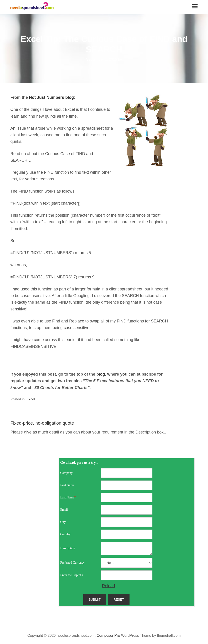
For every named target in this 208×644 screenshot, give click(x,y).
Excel (31, 399)
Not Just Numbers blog (51, 97)
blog (101, 374)
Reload (109, 586)
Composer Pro (108, 635)
